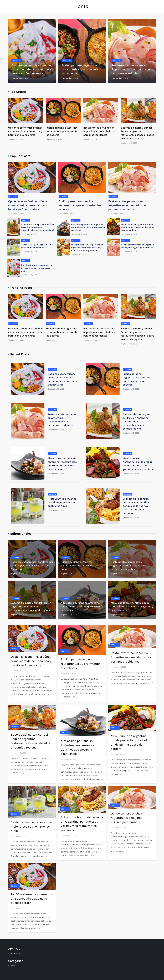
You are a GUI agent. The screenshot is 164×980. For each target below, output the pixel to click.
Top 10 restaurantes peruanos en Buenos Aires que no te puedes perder (36, 268)
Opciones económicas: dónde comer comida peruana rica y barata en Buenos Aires (31, 69)
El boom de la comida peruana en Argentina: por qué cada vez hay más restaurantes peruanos (87, 248)
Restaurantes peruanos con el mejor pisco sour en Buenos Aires (62, 502)
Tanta (82, 6)
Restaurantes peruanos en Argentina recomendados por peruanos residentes (131, 69)
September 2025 (16, 953)
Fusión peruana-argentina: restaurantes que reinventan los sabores (81, 69)
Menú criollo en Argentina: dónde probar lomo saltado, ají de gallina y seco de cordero (138, 227)
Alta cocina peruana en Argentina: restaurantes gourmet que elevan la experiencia (88, 227)
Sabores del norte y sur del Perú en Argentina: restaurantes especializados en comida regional (37, 227)
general (17, 60)
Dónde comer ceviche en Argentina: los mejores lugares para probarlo (128, 818)
